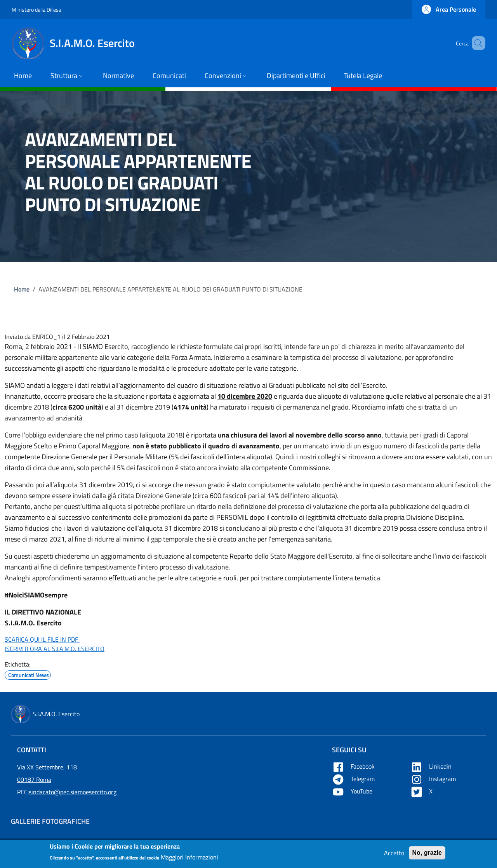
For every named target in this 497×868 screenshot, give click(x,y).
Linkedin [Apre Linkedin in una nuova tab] (432, 766)
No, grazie (427, 855)
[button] (449, 9)
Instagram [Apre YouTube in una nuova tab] (434, 779)
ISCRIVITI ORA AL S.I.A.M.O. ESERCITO (55, 649)
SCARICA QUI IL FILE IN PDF (42, 639)
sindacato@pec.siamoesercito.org (73, 792)
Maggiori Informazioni (189, 859)
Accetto (394, 855)
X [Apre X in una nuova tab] (422, 791)
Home (22, 289)
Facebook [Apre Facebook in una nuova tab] (354, 766)
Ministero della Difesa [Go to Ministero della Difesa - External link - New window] (36, 10)
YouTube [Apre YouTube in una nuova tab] (353, 791)
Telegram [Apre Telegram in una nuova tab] (354, 779)
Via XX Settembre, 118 (47, 767)
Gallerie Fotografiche (50, 821)
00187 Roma (34, 779)
